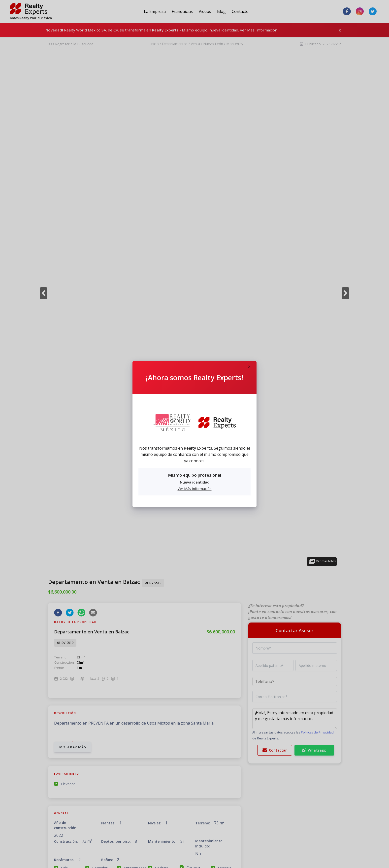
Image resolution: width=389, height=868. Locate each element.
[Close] (249, 367)
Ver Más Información (195, 489)
